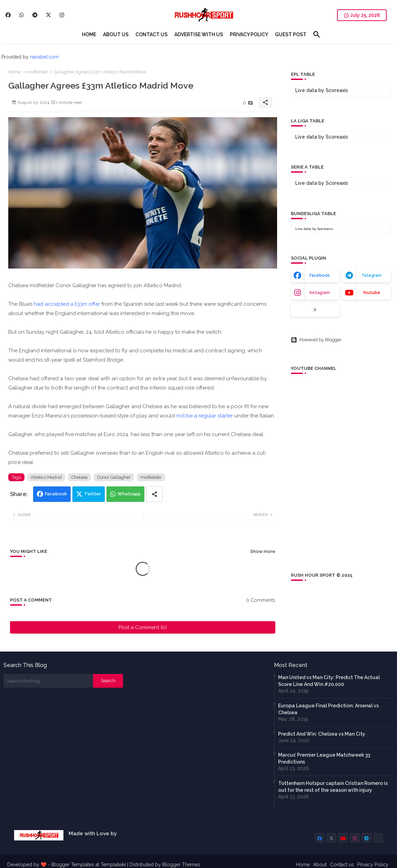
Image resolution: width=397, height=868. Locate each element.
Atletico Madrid (46, 477)
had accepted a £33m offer (67, 304)
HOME (89, 34)
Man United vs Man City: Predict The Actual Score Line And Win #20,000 (329, 681)
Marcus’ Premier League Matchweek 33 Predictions (324, 758)
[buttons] (8, 15)
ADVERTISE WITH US (199, 34)
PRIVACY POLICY (249, 34)
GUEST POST (291, 34)
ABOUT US (116, 34)
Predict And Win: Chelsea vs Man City (322, 734)
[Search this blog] (48, 681)
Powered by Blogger (316, 340)
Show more (263, 551)
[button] (317, 34)
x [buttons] (315, 310)
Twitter (93, 494)
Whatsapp (129, 494)
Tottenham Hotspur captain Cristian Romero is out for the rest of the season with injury (333, 787)
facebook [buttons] (320, 275)
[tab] (89, 34)
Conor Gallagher (114, 477)
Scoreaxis (337, 90)
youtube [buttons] (371, 293)
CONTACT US (151, 34)
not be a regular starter (205, 416)
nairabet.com (44, 57)
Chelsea (79, 477)
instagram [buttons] (320, 293)
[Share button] (154, 494)
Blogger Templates (73, 865)
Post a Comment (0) (143, 627)
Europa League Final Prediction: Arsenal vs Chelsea (328, 709)
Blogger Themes (181, 865)
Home (14, 72)
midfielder (37, 72)
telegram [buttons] (371, 275)
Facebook (56, 494)
